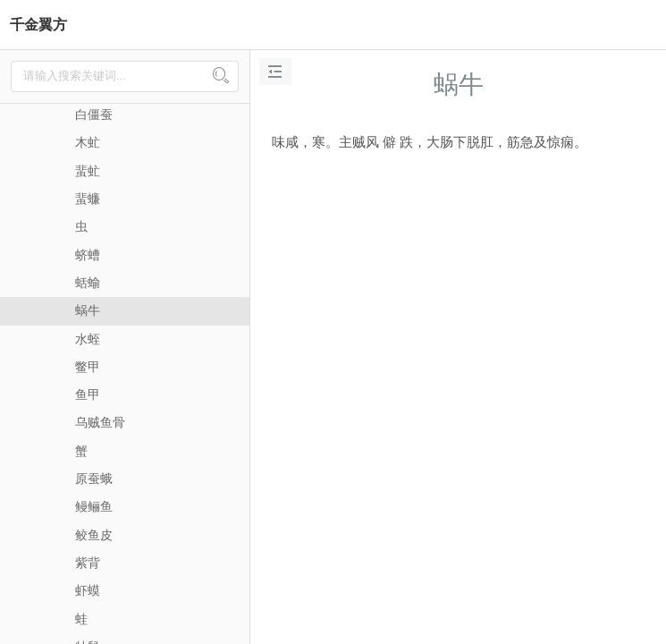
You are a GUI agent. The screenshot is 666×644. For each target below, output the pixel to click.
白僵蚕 (94, 114)
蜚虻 (88, 171)
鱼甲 (88, 394)
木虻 (88, 142)
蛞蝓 (88, 283)
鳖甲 (88, 367)
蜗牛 (88, 310)
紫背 (88, 563)
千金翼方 (38, 25)
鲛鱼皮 (94, 535)
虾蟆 (88, 590)
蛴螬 (88, 255)
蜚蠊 (88, 199)
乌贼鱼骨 (100, 422)
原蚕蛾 (94, 479)
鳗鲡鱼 (94, 506)
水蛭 (88, 339)
